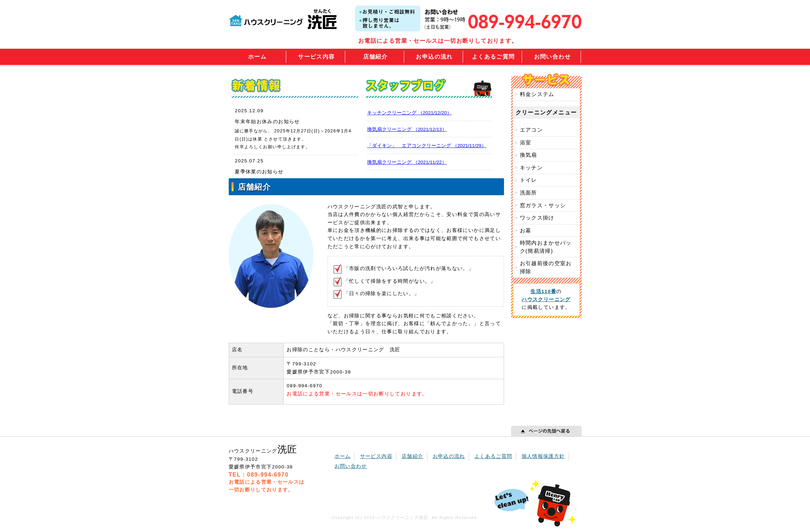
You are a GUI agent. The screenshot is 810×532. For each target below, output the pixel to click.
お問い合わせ (552, 57)
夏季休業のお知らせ (259, 172)
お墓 (526, 230)
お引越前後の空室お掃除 (546, 267)
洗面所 (529, 193)
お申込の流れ (434, 57)
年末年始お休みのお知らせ (267, 122)
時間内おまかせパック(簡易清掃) (546, 247)
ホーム (257, 57)
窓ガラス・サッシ (543, 205)
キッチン (531, 168)
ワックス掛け (537, 218)
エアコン (531, 130)
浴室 (526, 142)
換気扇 (529, 155)
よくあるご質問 (493, 57)
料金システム (537, 94)
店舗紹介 (375, 57)
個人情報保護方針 (543, 456)
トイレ (529, 180)
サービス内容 (316, 57)
